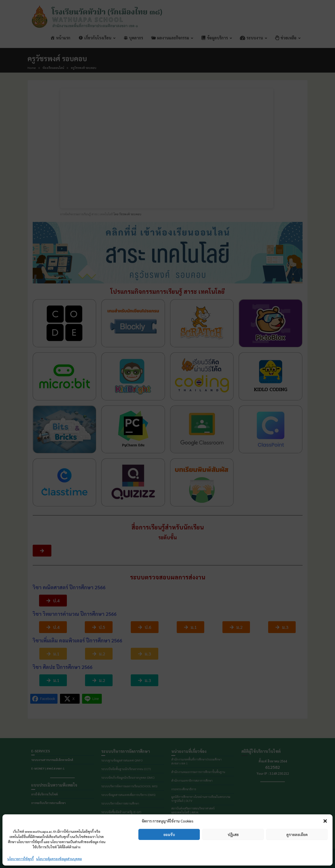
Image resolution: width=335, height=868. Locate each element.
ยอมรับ (169, 834)
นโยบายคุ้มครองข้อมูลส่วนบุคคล (59, 859)
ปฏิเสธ (233, 834)
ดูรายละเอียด (297, 834)
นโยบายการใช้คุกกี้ (21, 859)
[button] (325, 821)
